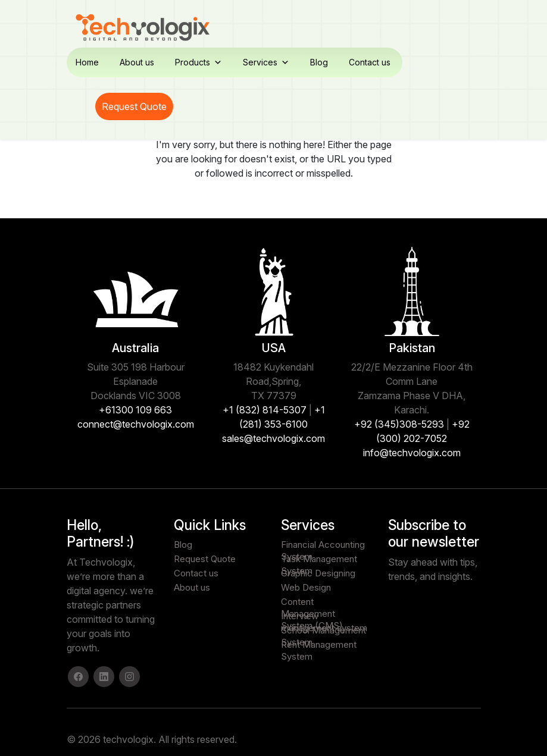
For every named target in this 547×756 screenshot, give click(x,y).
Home (87, 62)
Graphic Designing (318, 573)
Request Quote (134, 106)
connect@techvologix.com (136, 424)
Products (199, 62)
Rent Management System (319, 645)
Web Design (306, 587)
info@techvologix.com (412, 453)
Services (266, 62)
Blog (319, 62)
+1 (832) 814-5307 (265, 410)
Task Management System (319, 559)
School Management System (323, 630)
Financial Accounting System (323, 545)
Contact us (370, 62)
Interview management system (324, 616)
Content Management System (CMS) (312, 602)
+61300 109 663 (135, 410)
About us (137, 62)
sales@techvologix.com (273, 438)
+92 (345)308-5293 (399, 424)
